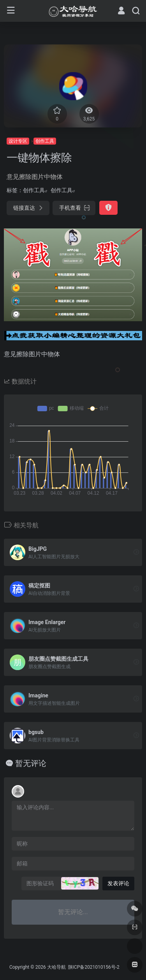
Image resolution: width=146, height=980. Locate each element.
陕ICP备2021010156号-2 (93, 967)
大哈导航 (56, 967)
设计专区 (18, 141)
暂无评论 (31, 763)
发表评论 (118, 883)
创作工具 (45, 141)
